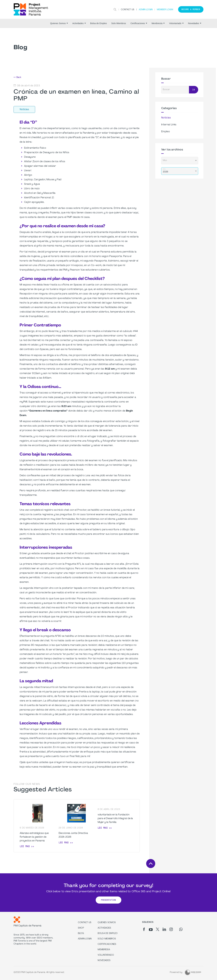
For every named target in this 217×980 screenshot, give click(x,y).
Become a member (191, 9)
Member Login (165, 10)
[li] (164, 929)
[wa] (181, 929)
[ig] (171, 929)
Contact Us (128, 10)
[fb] (144, 929)
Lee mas (25, 846)
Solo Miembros (119, 23)
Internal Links (169, 125)
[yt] (151, 930)
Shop (81, 928)
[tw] (158, 929)
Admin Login (146, 10)
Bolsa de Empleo (99, 23)
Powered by (176, 972)
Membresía (158, 23)
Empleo (166, 132)
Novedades (195, 23)
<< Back (17, 77)
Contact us (85, 923)
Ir (194, 90)
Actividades (79, 23)
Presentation (108, 900)
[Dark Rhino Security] (193, 972)
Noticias (166, 118)
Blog (81, 933)
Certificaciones (139, 23)
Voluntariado (176, 23)
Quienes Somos (59, 23)
